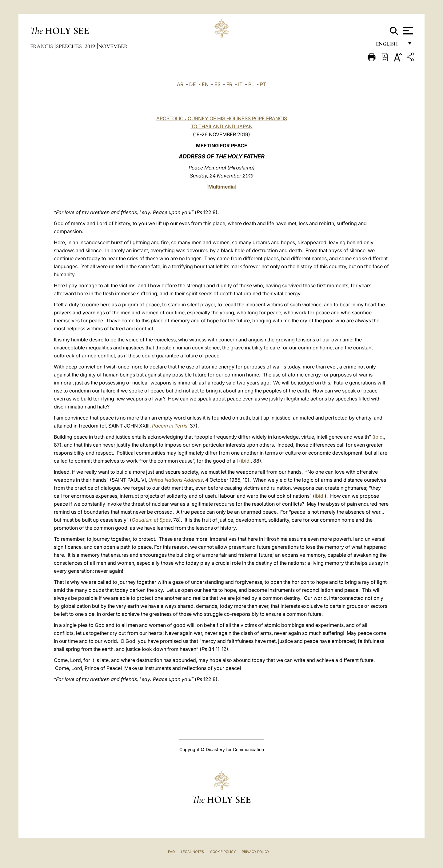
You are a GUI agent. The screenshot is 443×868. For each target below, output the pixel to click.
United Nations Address (176, 480)
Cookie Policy (223, 852)
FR (229, 84)
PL (251, 84)
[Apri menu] (407, 31)
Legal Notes (192, 852)
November (113, 46)
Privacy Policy (255, 852)
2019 (91, 46)
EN (205, 84)
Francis (42, 46)
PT (263, 84)
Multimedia (221, 187)
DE (193, 84)
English (390, 45)
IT (240, 84)
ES (218, 84)
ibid (378, 437)
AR (180, 84)
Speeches (70, 46)
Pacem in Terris (170, 426)
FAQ (171, 852)
